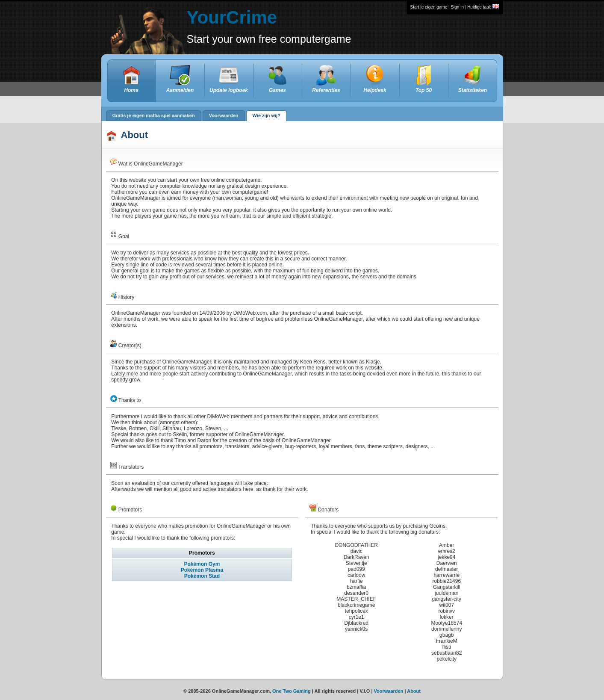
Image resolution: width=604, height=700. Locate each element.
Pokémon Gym (202, 564)
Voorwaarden (389, 691)
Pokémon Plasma (202, 570)
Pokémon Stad (202, 576)
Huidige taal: (483, 7)
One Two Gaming (292, 691)
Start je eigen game (429, 7)
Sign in (457, 7)
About (414, 691)
